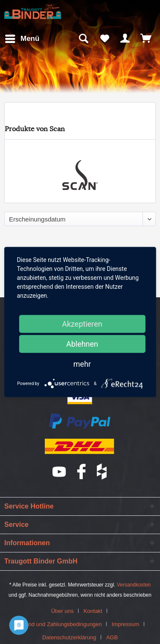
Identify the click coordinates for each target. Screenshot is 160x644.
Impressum (125, 624)
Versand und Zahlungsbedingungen (58, 624)
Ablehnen (82, 344)
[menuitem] (22, 39)
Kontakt (93, 611)
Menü (22, 37)
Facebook (82, 471)
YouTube (60, 472)
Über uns (63, 611)
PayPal (80, 422)
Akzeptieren (82, 324)
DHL (80, 446)
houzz (102, 471)
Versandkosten (134, 585)
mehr (82, 364)
